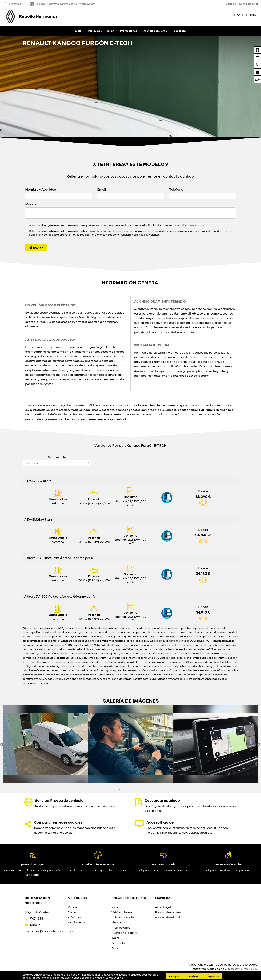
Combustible (57, 457)
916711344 (36, 918)
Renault (73, 907)
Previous (2, 744)
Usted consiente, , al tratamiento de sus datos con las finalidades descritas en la (117, 225)
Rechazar (195, 976)
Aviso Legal (163, 907)
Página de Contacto (39, 912)
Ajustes (213, 976)
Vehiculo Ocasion (124, 917)
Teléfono (176, 189)
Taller (110, 31)
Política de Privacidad (192, 225)
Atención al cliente (155, 31)
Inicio (78, 31)
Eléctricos (75, 917)
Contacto (180, 31)
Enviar (36, 248)
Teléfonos (13, 4)
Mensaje (32, 204)
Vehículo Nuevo (122, 912)
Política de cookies (168, 912)
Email (102, 189)
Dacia (72, 912)
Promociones (129, 31)
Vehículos (94, 31)
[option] (45, 744)
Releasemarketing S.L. (242, 969)
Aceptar (176, 976)
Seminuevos (77, 922)
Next (258, 744)
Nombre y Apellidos (41, 189)
